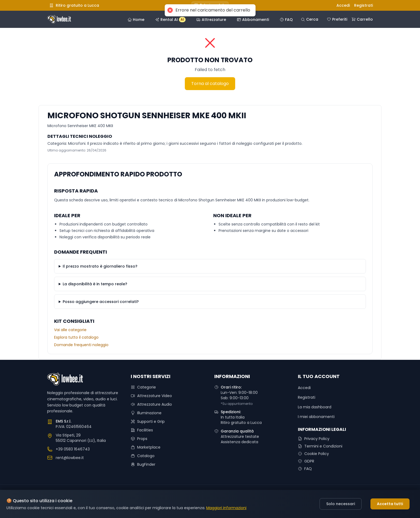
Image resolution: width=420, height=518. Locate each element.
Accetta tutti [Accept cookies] (390, 504)
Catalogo (143, 456)
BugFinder (143, 464)
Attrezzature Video (151, 396)
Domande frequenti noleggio (81, 345)
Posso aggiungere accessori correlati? (101, 302)
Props (139, 439)
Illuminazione (146, 413)
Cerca (310, 19)
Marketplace (146, 447)
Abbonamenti (253, 20)
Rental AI (170, 20)
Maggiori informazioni (226, 508)
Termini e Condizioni (320, 446)
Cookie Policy (313, 454)
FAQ (286, 20)
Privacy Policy (314, 439)
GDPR (306, 461)
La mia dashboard (315, 407)
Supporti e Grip (148, 421)
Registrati (363, 5)
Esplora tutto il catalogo (76, 337)
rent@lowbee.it (70, 458)
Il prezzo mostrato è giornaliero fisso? (100, 266)
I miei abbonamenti (316, 417)
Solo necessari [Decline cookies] (341, 504)
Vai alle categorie (70, 330)
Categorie (143, 387)
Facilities (142, 430)
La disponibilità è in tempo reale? (95, 284)
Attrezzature (211, 20)
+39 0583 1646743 (73, 449)
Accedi (343, 5)
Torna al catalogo (210, 84)
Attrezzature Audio (151, 404)
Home (136, 20)
